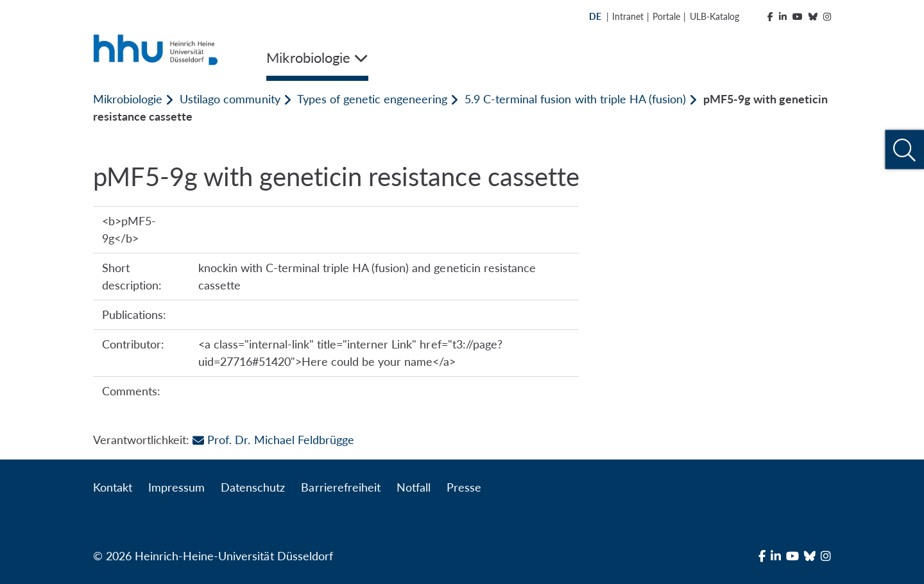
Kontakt (113, 487)
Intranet (628, 16)
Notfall (414, 487)
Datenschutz (253, 487)
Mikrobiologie (128, 99)
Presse (464, 487)
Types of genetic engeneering (372, 99)
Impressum (176, 487)
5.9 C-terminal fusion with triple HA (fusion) (575, 99)
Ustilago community (230, 99)
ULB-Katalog (714, 16)
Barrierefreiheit (340, 487)
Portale (666, 16)
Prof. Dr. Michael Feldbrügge (273, 440)
